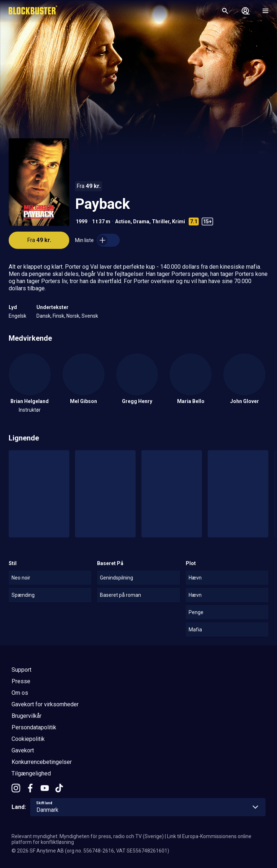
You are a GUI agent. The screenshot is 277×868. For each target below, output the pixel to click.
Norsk (73, 316)
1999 (82, 222)
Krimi (179, 222)
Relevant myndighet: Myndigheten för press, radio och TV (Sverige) (88, 836)
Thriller (161, 222)
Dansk (43, 316)
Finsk (58, 316)
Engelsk (17, 316)
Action (123, 222)
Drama (141, 222)
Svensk (90, 316)
